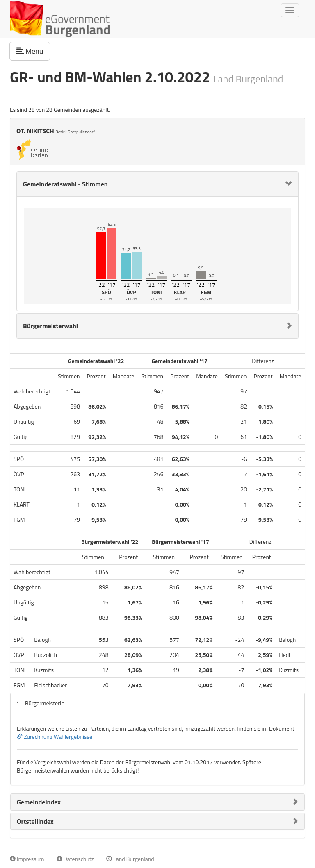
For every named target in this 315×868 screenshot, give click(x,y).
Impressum (27, 859)
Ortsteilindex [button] (35, 821)
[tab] (157, 184)
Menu (33, 51)
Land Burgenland (130, 859)
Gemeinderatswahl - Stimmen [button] (65, 184)
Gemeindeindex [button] (39, 802)
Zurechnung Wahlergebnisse (55, 737)
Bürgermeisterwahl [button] (50, 326)
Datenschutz (75, 859)
